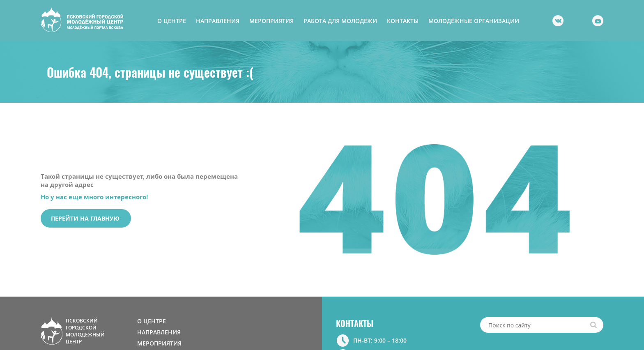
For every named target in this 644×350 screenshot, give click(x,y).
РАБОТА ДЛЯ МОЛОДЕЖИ (340, 21)
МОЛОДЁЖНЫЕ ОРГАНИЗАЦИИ (474, 21)
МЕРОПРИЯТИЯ (271, 21)
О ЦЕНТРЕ (172, 21)
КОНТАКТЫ (403, 21)
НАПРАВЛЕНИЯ (218, 21)
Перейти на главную (85, 218)
